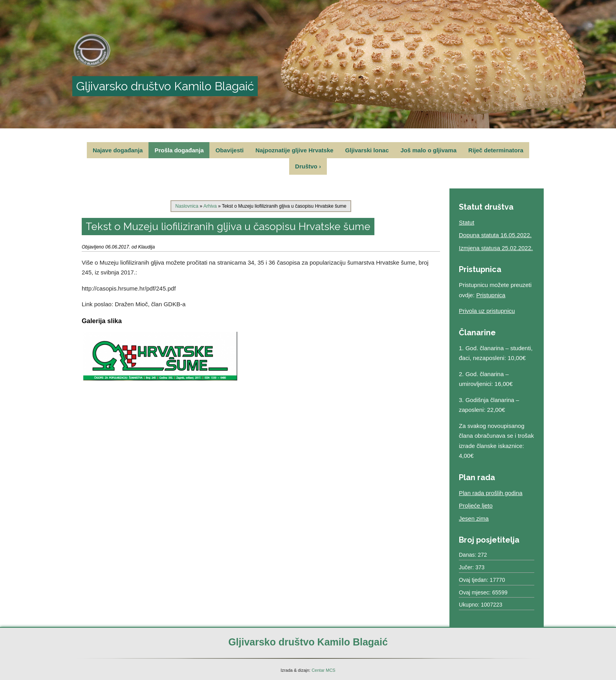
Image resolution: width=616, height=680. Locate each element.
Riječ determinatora (496, 150)
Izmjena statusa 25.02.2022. (496, 248)
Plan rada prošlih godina (491, 493)
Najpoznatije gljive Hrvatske (294, 150)
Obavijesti (229, 150)
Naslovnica (187, 206)
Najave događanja (118, 150)
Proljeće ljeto (476, 505)
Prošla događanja (179, 150)
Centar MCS (324, 670)
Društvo (308, 166)
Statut (467, 222)
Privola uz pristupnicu (487, 311)
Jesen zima (474, 518)
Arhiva (210, 206)
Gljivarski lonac (367, 150)
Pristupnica (491, 295)
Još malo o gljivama (428, 150)
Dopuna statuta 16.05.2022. (495, 235)
